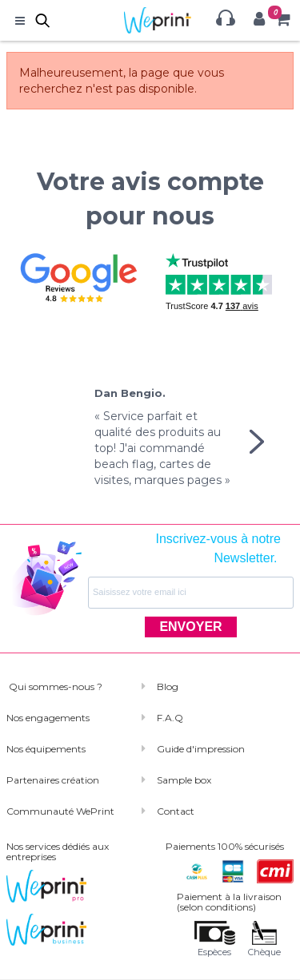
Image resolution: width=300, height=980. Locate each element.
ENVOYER (190, 627)
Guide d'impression (201, 749)
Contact (176, 811)
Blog (168, 686)
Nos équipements (46, 749)
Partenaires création (53, 780)
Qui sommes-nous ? (54, 686)
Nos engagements (48, 718)
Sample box (184, 780)
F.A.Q (170, 718)
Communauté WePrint (60, 811)
